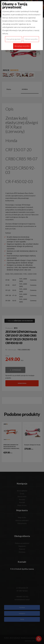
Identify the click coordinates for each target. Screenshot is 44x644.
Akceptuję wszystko (22, 46)
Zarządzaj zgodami (13, 39)
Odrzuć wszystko (31, 39)
